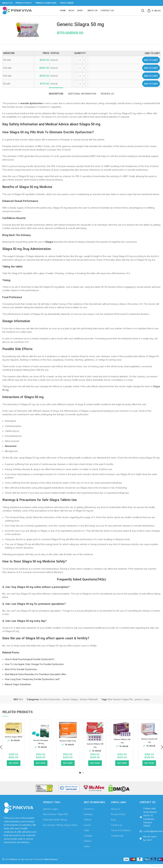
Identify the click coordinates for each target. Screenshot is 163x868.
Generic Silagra (70, 704)
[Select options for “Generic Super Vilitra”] (14, 768)
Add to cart (151, 65)
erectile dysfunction (32, 108)
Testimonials (117, 841)
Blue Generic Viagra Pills (120, 704)
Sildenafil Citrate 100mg (55, 825)
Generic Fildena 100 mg (122, 746)
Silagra (49, 247)
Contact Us (116, 830)
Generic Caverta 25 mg (149, 745)
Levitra (87, 830)
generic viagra (142, 704)
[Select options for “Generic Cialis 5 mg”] (68, 768)
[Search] (143, 13)
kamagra (88, 819)
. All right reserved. (21, 864)
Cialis (87, 835)
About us (115, 814)
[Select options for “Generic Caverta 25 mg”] (149, 768)
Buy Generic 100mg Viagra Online (60, 830)
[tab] (56, 97)
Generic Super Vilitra (14, 743)
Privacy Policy (118, 819)
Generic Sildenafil (89, 704)
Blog (113, 825)
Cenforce (89, 814)
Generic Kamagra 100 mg (41, 747)
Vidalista (88, 841)
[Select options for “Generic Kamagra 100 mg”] (41, 768)
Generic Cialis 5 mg (68, 746)
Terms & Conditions (121, 835)
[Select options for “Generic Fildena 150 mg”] (95, 768)
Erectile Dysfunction (50, 704)
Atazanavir (11, 451)
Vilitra (87, 851)
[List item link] (149, 836)
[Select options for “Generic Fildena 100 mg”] (122, 768)
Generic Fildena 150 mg (95, 750)
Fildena (88, 825)
